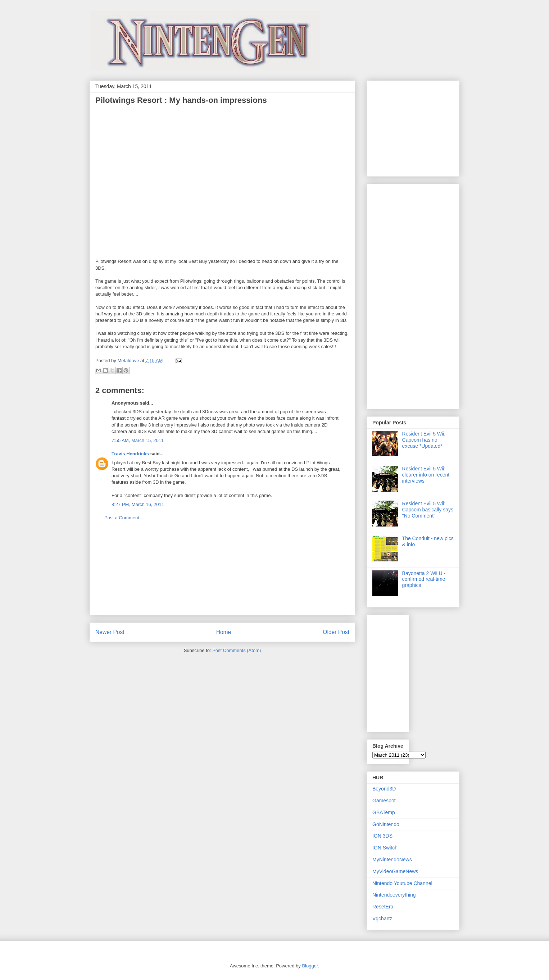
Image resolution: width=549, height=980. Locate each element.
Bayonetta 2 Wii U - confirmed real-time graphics (424, 579)
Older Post (336, 632)
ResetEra (383, 907)
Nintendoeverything (394, 895)
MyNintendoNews (392, 860)
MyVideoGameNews (395, 871)
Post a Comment (122, 518)
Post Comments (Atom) (237, 650)
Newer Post (110, 632)
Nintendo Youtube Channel (402, 883)
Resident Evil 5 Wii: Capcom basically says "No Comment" (428, 510)
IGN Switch (385, 848)
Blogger (310, 966)
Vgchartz (382, 919)
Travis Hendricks (130, 454)
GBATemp (384, 812)
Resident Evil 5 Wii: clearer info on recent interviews (426, 475)
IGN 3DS (382, 836)
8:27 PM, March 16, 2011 (138, 504)
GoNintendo (386, 824)
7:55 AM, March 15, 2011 (138, 440)
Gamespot (384, 801)
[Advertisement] (222, 574)
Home (224, 632)
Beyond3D (384, 789)
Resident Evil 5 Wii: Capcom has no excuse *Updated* (424, 440)
